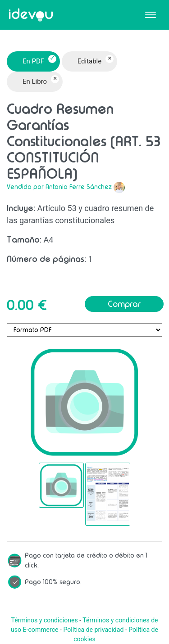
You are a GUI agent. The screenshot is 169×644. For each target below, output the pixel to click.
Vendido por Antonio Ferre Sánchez (59, 187)
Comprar (124, 304)
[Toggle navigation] (151, 15)
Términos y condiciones (44, 620)
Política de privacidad (93, 630)
